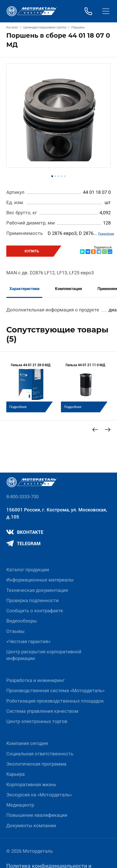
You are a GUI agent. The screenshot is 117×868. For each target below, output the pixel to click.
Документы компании (31, 826)
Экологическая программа (36, 764)
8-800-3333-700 (22, 497)
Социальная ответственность (40, 754)
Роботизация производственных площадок (55, 701)
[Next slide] (108, 430)
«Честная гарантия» (28, 642)
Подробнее (106, 234)
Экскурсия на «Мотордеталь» (39, 795)
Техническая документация (37, 590)
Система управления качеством (42, 711)
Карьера (15, 774)
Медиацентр (20, 805)
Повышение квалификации (37, 815)
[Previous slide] (95, 430)
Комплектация (68, 289)
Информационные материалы (40, 580)
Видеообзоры (22, 621)
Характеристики (24, 289)
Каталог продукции (28, 570)
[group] (31, 385)
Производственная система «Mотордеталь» (55, 691)
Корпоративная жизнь (31, 785)
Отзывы (15, 631)
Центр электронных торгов (37, 721)
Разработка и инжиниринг (35, 680)
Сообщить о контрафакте (35, 611)
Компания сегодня (27, 743)
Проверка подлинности (32, 601)
